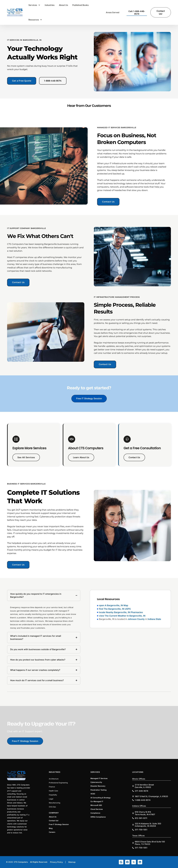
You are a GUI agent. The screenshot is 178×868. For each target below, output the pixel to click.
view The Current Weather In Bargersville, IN (122, 616)
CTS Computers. (21, 862)
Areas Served (113, 12)
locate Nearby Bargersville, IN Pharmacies (121, 612)
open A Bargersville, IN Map (114, 605)
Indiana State (154, 619)
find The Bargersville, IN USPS (115, 609)
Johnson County (136, 619)
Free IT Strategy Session (89, 398)
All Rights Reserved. (39, 862)
